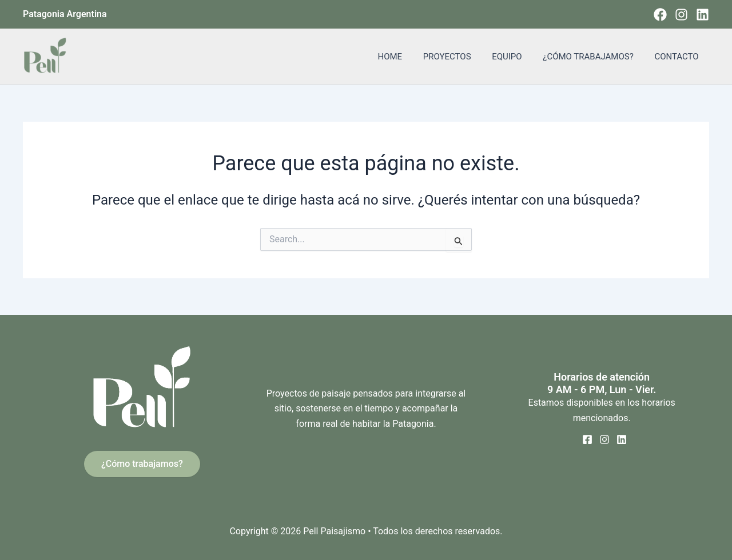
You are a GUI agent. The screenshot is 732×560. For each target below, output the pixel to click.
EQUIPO (516, 57)
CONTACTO (679, 57)
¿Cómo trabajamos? (142, 464)
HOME (407, 57)
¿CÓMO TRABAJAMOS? (594, 57)
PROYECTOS (460, 57)
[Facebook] (660, 15)
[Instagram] (681, 15)
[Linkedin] (703, 15)
